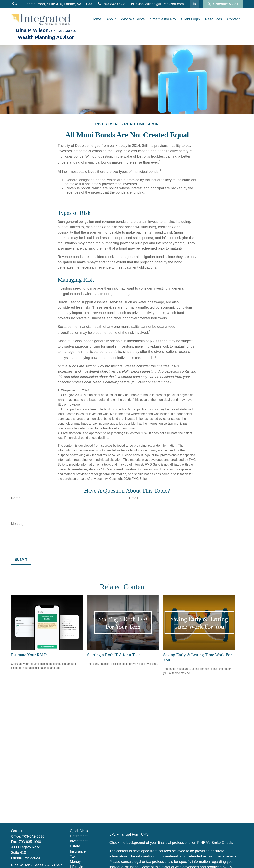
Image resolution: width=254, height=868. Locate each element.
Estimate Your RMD (29, 655)
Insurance (78, 851)
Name (16, 498)
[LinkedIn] (194, 4)
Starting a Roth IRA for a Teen (114, 655)
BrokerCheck (222, 843)
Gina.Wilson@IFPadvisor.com (157, 4)
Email (133, 498)
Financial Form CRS (133, 834)
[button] (96, 19)
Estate (75, 846)
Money (75, 862)
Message (18, 524)
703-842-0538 (111, 4)
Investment (79, 841)
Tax (73, 857)
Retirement (79, 836)
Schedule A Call (223, 4)
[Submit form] (21, 560)
